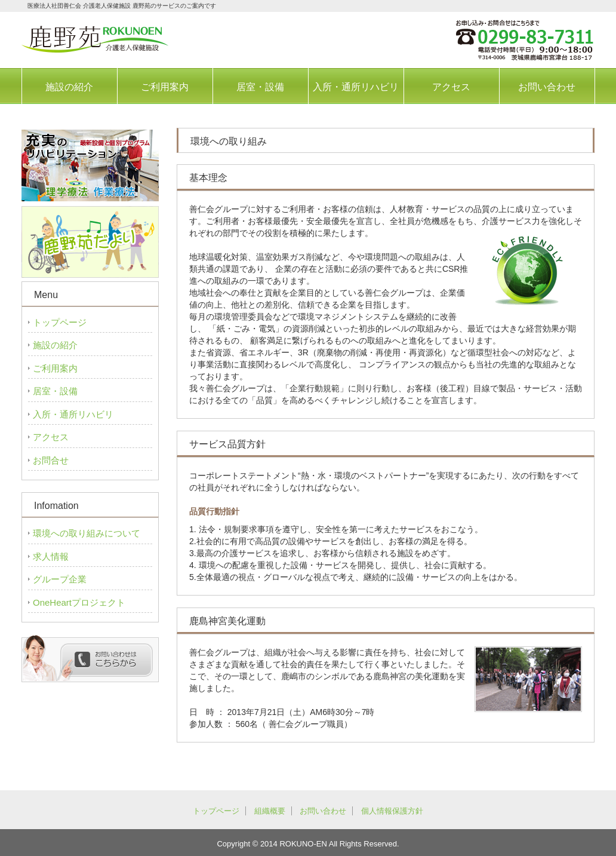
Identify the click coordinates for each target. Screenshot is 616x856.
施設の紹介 (69, 87)
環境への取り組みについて (87, 533)
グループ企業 (60, 579)
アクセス (451, 87)
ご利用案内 (165, 87)
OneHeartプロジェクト (79, 602)
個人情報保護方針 (392, 811)
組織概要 (270, 811)
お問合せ (51, 460)
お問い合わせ (547, 87)
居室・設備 (260, 87)
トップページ (60, 322)
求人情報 (51, 556)
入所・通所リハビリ (356, 87)
